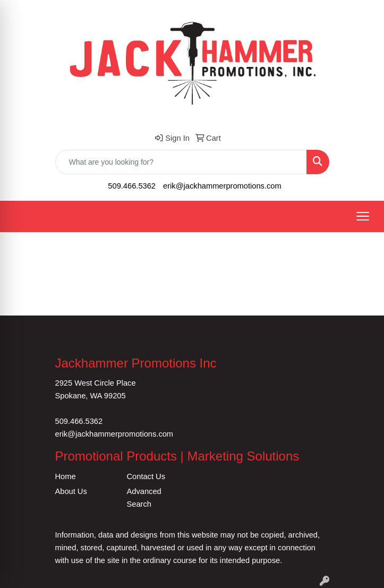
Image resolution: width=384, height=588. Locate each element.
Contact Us (146, 476)
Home (66, 476)
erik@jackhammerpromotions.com (222, 186)
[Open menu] (363, 216)
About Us (71, 491)
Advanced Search (144, 498)
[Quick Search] (181, 162)
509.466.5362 (132, 186)
